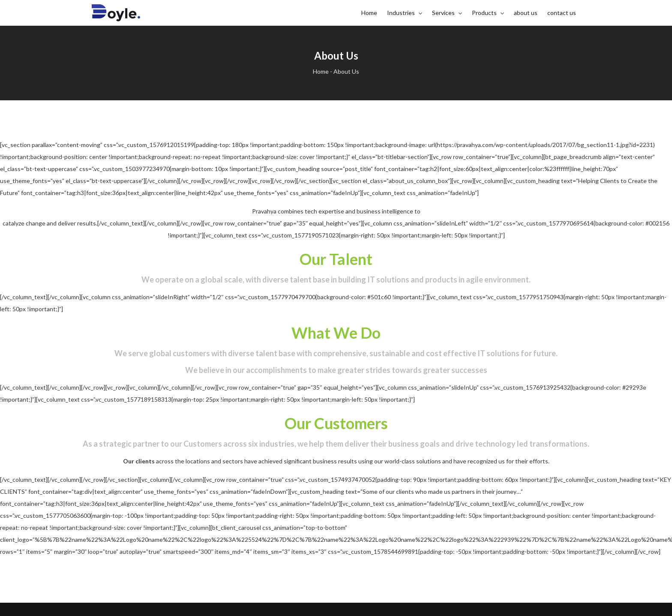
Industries (401, 13)
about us (526, 13)
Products (484, 13)
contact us (562, 13)
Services (443, 13)
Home (369, 13)
